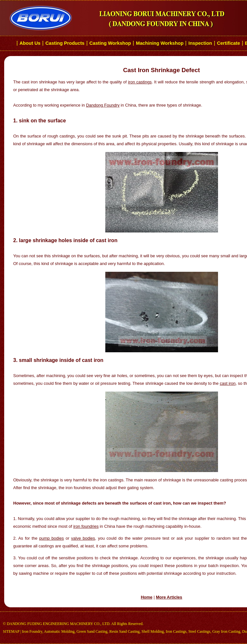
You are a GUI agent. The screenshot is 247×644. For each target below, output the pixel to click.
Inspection (200, 43)
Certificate (229, 43)
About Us (30, 43)
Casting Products (65, 43)
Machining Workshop (160, 43)
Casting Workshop (110, 43)
